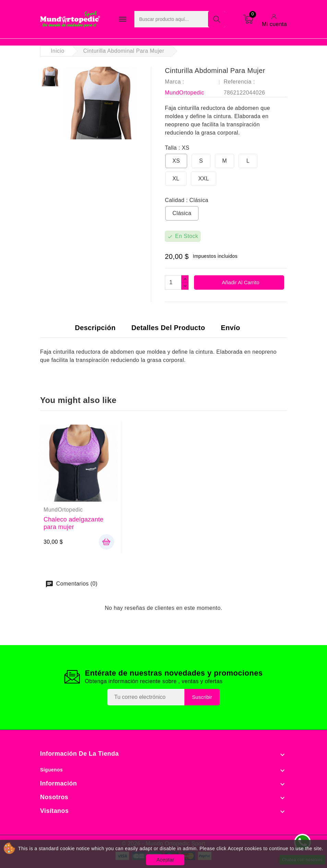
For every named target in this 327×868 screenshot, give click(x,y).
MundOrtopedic (185, 93)
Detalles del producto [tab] (168, 328)
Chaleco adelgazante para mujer (74, 523)
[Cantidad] (173, 282)
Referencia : (239, 82)
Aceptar (165, 860)
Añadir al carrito (240, 282)
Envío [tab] (230, 328)
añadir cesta (106, 542)
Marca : (174, 82)
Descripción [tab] (95, 328)
